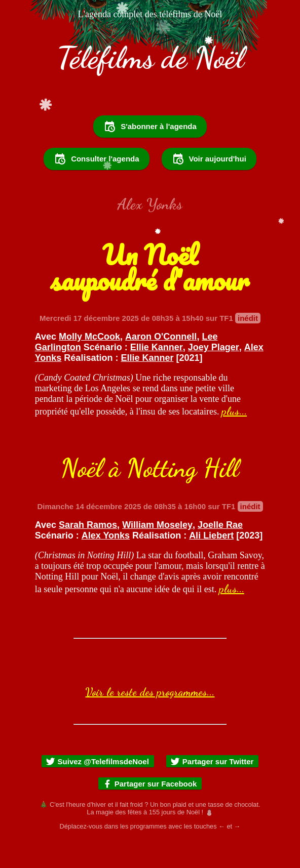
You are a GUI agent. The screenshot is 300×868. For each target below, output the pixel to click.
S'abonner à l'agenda (150, 154)
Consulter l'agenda (96, 186)
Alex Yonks (106, 563)
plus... (234, 438)
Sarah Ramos (88, 552)
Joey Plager (214, 375)
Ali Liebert (211, 563)
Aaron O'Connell (161, 364)
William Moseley (157, 552)
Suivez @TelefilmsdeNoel (97, 789)
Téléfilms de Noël (150, 58)
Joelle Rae (220, 552)
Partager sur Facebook (150, 811)
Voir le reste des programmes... (150, 719)
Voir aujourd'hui (209, 186)
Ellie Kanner (157, 375)
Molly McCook (89, 364)
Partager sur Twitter (212, 789)
